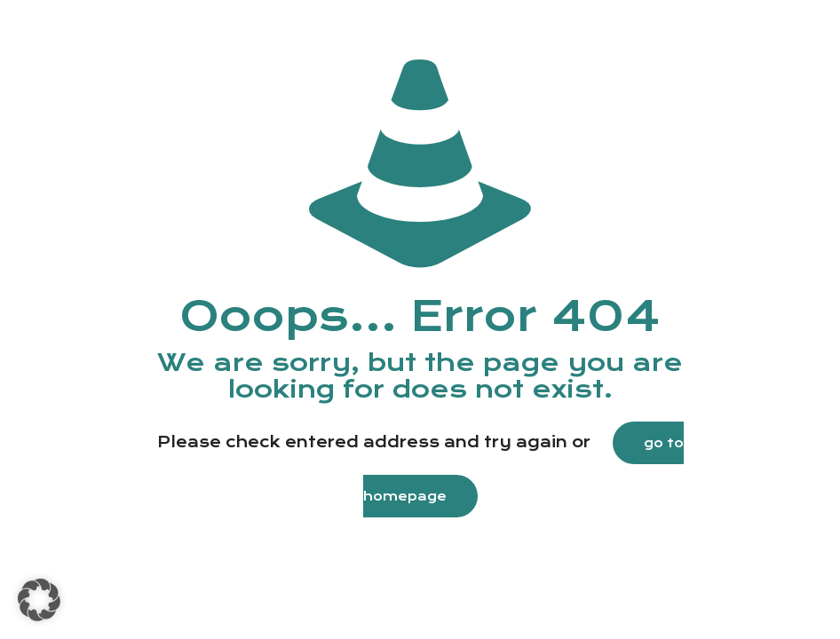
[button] (39, 600)
